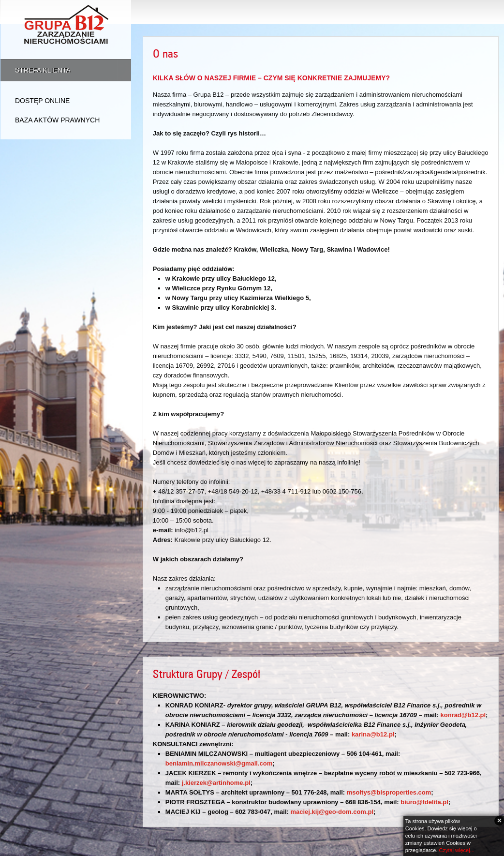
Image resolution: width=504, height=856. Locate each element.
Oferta (384, 12)
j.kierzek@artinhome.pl (216, 783)
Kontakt (479, 12)
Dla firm (430, 12)
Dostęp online (42, 101)
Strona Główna (283, 12)
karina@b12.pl (373, 734)
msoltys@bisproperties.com (389, 792)
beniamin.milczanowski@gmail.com (219, 763)
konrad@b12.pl (463, 715)
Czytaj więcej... (456, 850)
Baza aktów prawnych (57, 120)
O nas (341, 12)
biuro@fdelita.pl (424, 802)
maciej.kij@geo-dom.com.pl (332, 812)
